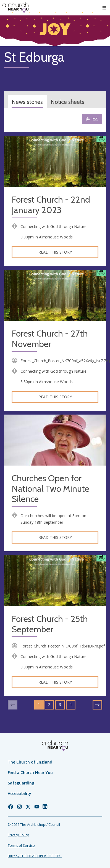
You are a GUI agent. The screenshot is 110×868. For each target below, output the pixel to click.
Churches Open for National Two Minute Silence (50, 489)
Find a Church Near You (30, 772)
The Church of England (30, 762)
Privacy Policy (18, 835)
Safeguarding (21, 783)
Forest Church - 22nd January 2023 (51, 205)
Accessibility (19, 793)
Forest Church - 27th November (50, 339)
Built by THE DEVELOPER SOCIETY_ (35, 856)
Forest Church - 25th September (50, 624)
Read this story (55, 252)
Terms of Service (21, 846)
